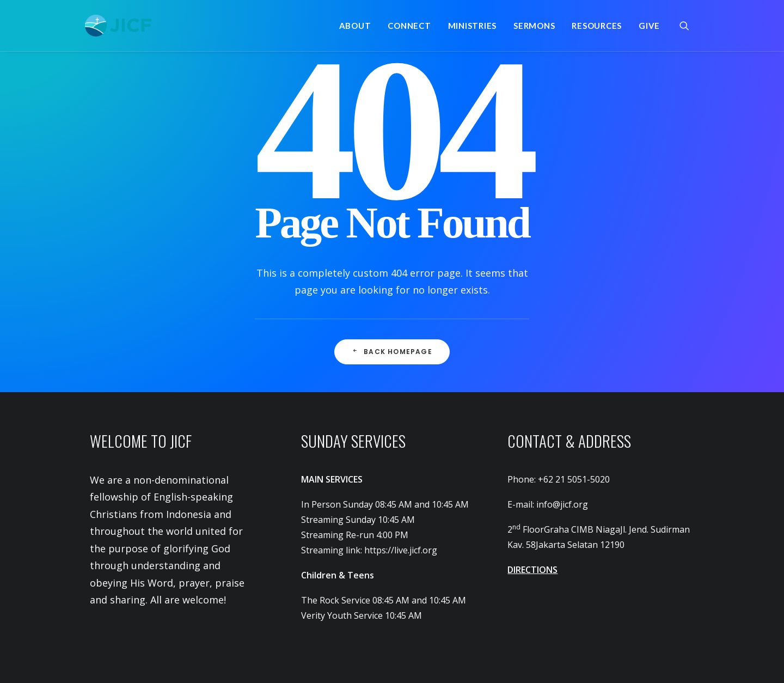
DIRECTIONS (532, 570)
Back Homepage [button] (392, 352)
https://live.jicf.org (401, 550)
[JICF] (118, 26)
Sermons (534, 26)
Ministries (473, 26)
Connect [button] (409, 26)
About (355, 26)
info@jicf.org (562, 504)
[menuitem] (355, 26)
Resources (597, 26)
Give (649, 26)
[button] (689, 26)
